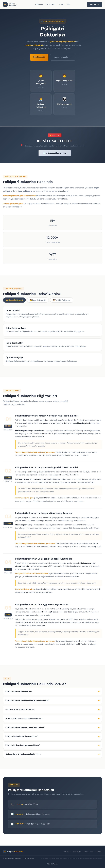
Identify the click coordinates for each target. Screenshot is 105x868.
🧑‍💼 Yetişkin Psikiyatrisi (62, 301)
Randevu (99, 852)
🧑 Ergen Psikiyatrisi (38, 301)
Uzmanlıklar (51, 4)
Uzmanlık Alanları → (63, 57)
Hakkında (39, 4)
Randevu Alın (39, 57)
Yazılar (61, 4)
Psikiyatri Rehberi (53, 864)
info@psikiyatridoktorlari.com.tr (37, 815)
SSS (68, 4)
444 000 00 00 (31, 805)
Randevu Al (94, 4)
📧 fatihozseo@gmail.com (55, 153)
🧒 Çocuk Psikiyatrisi (14, 301)
